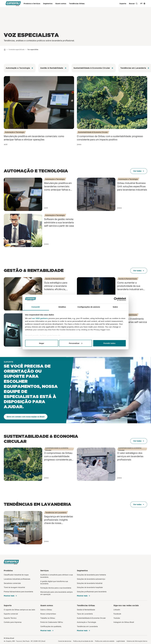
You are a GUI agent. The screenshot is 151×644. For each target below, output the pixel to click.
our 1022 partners (40, 318)
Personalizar (76, 343)
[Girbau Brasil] (13, 4)
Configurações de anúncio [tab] (89, 307)
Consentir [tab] (36, 307)
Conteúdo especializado (17, 49)
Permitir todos (109, 343)
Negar (42, 343)
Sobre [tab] (115, 307)
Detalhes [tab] (62, 307)
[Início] (5, 50)
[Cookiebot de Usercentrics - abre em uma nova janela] (116, 299)
